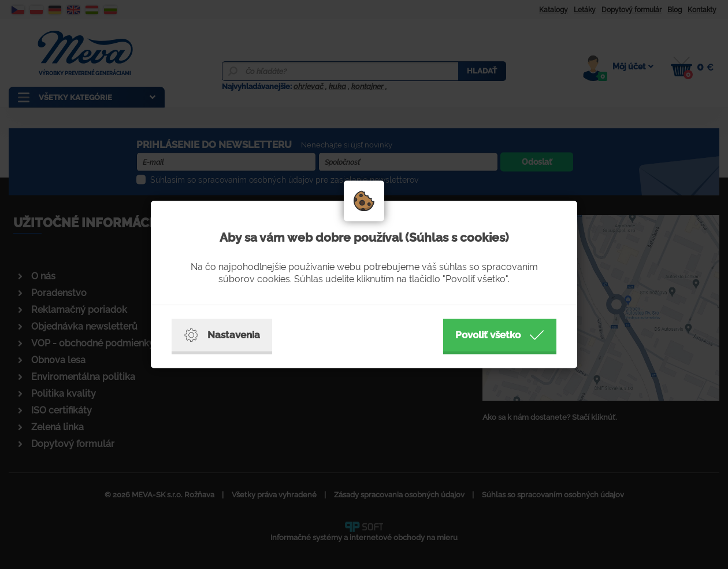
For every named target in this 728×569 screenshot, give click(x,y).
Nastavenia (222, 335)
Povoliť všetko (500, 335)
